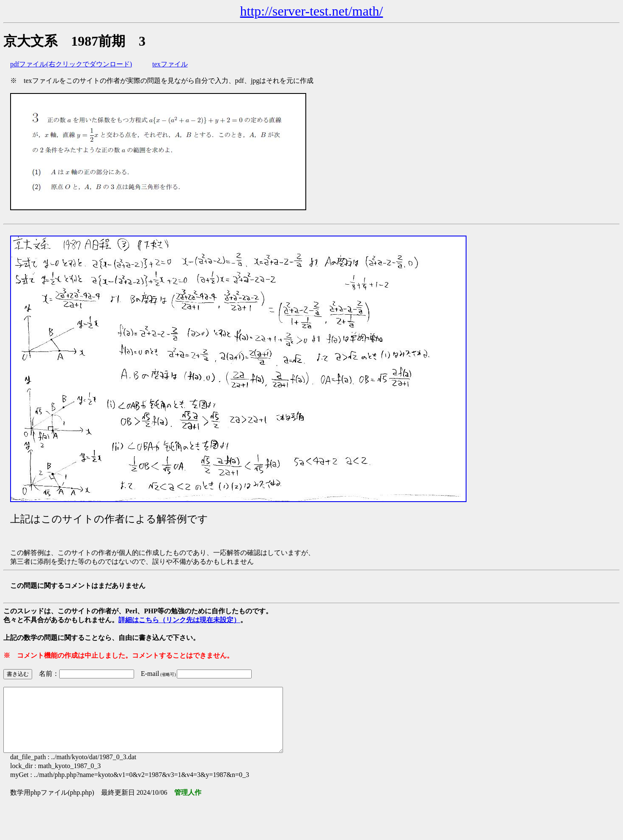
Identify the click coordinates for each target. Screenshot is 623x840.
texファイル (170, 64)
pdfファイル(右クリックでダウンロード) (71, 64)
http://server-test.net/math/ (312, 11)
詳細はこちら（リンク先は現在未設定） (179, 620)
